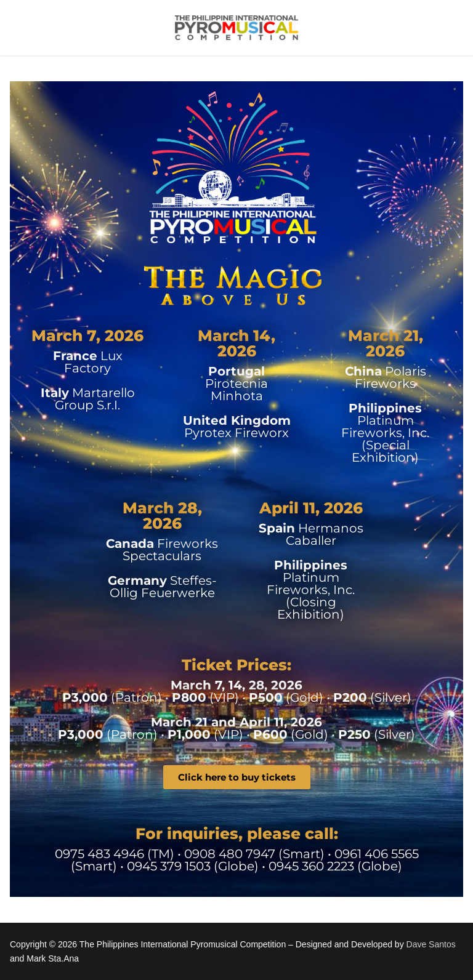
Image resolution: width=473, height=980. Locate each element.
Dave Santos (431, 944)
